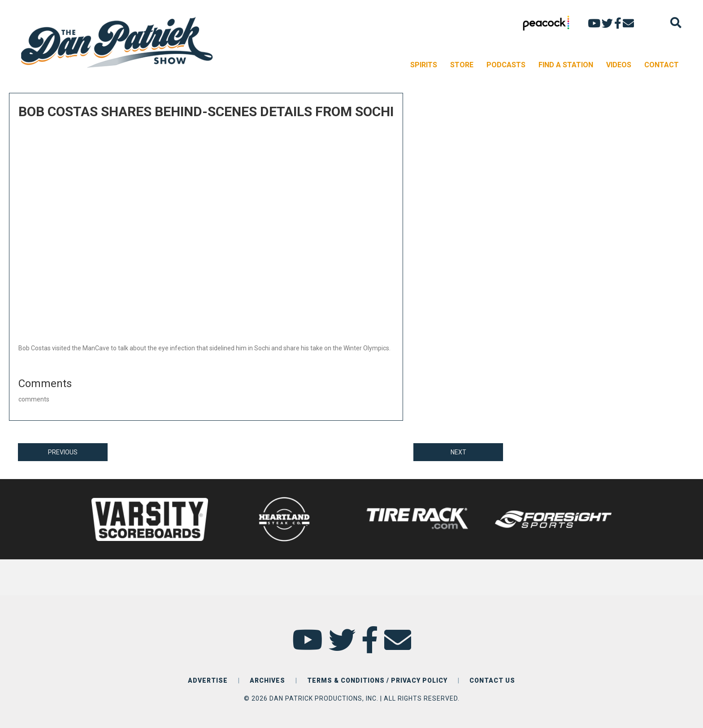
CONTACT (662, 65)
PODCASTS (506, 65)
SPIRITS (424, 65)
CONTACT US (492, 680)
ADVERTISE (208, 680)
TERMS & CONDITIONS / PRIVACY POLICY (377, 680)
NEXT (458, 452)
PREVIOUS (63, 452)
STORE (462, 65)
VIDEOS (619, 65)
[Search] (676, 23)
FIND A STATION (566, 65)
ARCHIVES (267, 680)
